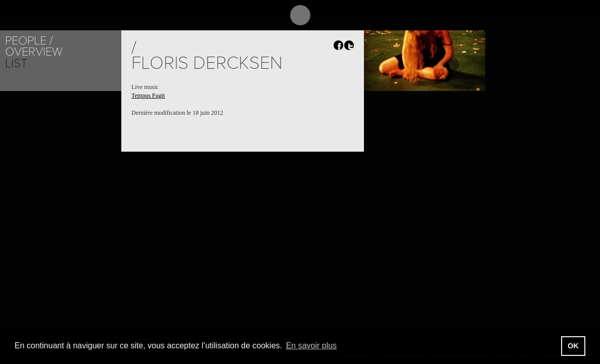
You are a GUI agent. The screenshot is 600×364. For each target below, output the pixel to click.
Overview (34, 52)
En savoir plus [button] (312, 346)
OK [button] (573, 346)
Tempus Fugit (148, 96)
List (16, 63)
